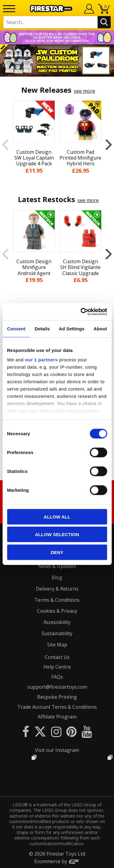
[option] (57, 60)
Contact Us (57, 657)
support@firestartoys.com (57, 687)
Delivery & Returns (57, 589)
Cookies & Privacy (57, 611)
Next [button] (109, 145)
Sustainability (57, 633)
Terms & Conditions (57, 600)
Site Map (57, 645)
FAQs (57, 677)
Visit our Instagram (57, 750)
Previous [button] (5, 145)
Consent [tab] (16, 328)
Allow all (57, 517)
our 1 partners (41, 360)
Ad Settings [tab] (72, 328)
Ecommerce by (57, 861)
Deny (57, 552)
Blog (57, 577)
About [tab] (100, 328)
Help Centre (57, 667)
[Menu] (9, 9)
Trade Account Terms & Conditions (57, 707)
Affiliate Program (57, 717)
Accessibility (57, 622)
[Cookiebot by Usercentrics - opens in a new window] (81, 312)
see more (85, 91)
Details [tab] (42, 328)
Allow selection (57, 534)
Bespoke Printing (57, 697)
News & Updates (57, 566)
